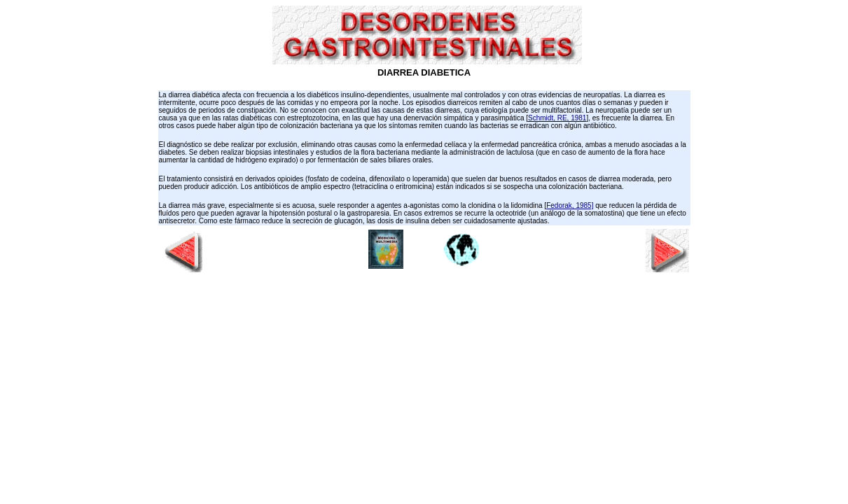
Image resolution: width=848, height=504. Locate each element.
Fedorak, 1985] (570, 205)
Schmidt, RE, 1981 (557, 118)
